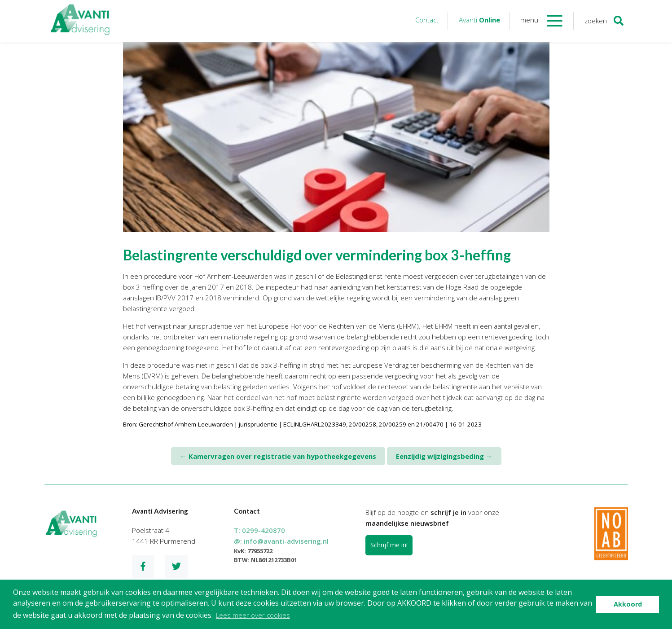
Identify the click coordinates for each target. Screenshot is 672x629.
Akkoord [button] (628, 604)
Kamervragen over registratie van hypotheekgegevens (278, 456)
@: (281, 541)
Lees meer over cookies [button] (253, 615)
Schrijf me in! (389, 545)
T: (259, 530)
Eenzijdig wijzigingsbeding (444, 456)
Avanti (479, 20)
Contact (427, 20)
